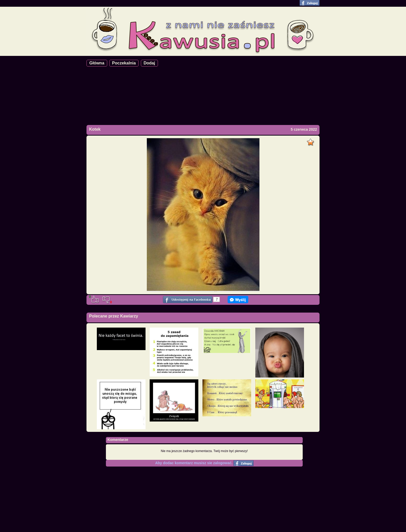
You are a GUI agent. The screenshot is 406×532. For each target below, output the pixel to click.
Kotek (95, 129)
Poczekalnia (124, 63)
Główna (97, 63)
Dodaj (149, 63)
